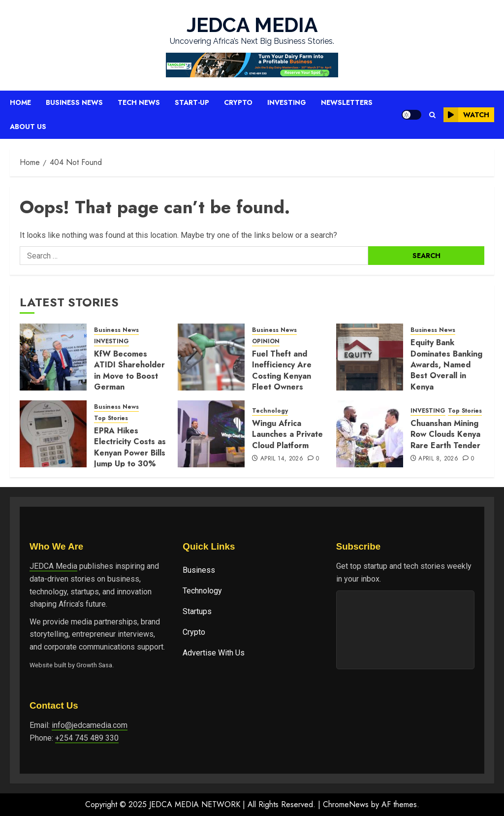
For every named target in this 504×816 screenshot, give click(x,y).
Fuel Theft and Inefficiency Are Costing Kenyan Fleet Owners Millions (282, 376)
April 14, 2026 (282, 459)
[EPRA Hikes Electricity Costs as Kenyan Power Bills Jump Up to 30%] (53, 434)
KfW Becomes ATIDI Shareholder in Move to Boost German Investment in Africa (129, 381)
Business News (74, 102)
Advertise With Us (214, 653)
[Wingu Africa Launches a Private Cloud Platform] (211, 434)
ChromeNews (346, 804)
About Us (28, 127)
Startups (197, 611)
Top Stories (111, 418)
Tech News (139, 102)
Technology (270, 411)
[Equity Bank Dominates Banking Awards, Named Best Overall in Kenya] (370, 357)
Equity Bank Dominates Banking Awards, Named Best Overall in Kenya (446, 365)
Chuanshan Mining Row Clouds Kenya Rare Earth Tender (445, 434)
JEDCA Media (53, 566)
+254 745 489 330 (87, 738)
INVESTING (111, 342)
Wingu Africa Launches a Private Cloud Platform (287, 434)
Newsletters (347, 102)
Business (199, 570)
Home (20, 102)
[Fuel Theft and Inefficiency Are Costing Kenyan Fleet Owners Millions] (211, 357)
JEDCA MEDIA (252, 25)
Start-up (192, 102)
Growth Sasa (94, 665)
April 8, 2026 (438, 459)
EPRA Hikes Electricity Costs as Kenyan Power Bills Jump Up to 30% (130, 447)
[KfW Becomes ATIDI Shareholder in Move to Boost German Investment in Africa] (53, 357)
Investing (287, 102)
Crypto (238, 102)
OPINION (266, 342)
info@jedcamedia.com (90, 725)
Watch (466, 115)
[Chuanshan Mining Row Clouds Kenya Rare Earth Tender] (370, 434)
